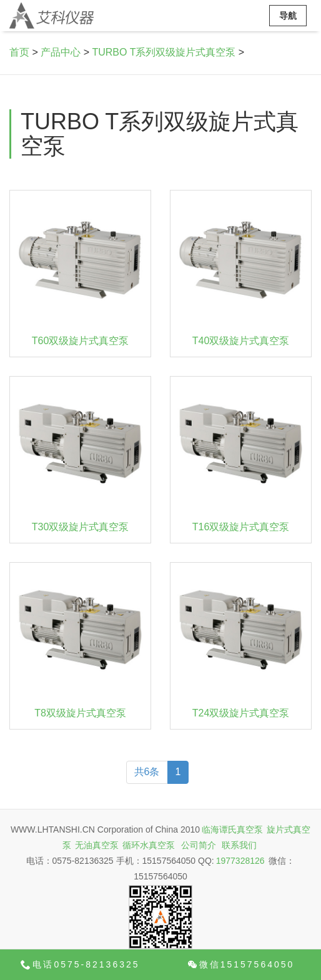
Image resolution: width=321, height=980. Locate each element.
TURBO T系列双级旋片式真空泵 (164, 52)
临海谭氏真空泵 (232, 829)
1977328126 (240, 861)
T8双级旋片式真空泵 (80, 713)
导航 (288, 16)
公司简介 (199, 845)
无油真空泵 (97, 845)
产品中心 (61, 52)
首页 (19, 52)
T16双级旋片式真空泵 (241, 527)
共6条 (147, 772)
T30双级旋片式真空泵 (81, 527)
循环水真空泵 (149, 845)
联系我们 (239, 845)
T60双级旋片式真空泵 (81, 341)
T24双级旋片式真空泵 (241, 713)
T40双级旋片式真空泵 (241, 341)
